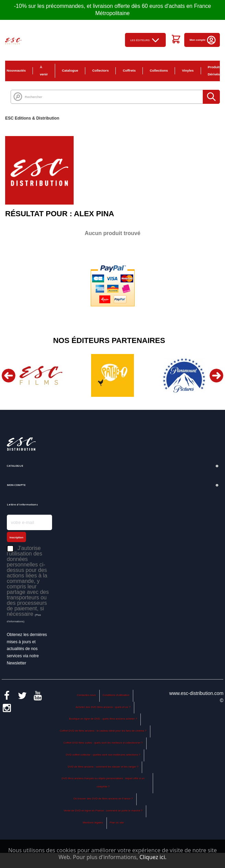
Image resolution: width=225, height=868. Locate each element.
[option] (41, 375)
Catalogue (70, 70)
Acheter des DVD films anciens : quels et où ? (103, 707)
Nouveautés (16, 70)
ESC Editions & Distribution (32, 118)
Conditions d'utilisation (116, 695)
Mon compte (203, 40)
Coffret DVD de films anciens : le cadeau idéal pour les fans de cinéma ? (103, 731)
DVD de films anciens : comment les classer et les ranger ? (103, 767)
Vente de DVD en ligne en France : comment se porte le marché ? (103, 811)
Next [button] (216, 376)
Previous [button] (9, 376)
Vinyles (188, 70)
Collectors (100, 70)
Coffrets (129, 70)
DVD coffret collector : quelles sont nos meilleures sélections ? (103, 755)
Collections (159, 70)
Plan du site (117, 823)
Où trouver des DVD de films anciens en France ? (103, 799)
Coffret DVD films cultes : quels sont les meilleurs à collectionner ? (103, 743)
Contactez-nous (86, 695)
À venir (44, 71)
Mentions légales (93, 823)
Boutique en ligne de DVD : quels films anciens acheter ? (103, 719)
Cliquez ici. (153, 857)
